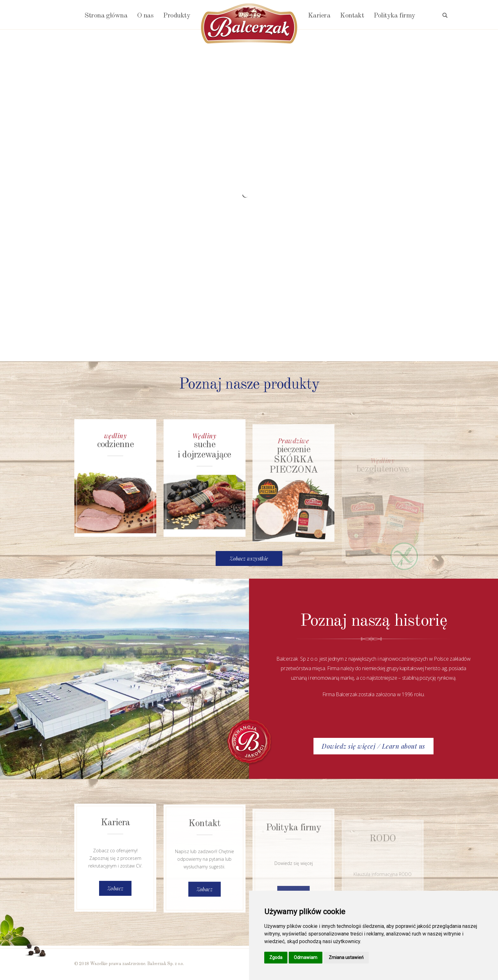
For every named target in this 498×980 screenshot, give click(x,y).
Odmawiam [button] (306, 957)
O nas (145, 16)
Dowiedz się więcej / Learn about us (373, 746)
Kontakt (352, 16)
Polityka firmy (394, 16)
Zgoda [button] (276, 957)
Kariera (319, 16)
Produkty (177, 16)
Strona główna (106, 16)
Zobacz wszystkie (249, 558)
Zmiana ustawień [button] (346, 957)
